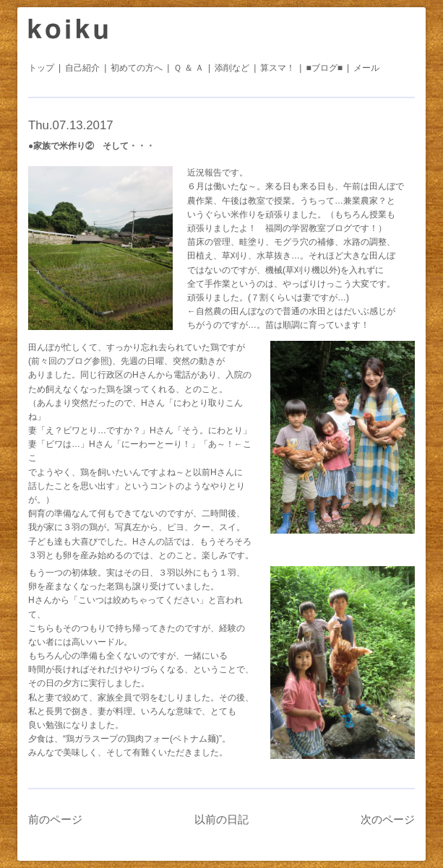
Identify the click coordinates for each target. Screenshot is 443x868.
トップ (41, 68)
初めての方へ (137, 68)
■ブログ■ (324, 68)
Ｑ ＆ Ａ (189, 68)
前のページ (55, 819)
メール (366, 68)
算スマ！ (278, 68)
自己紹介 (82, 68)
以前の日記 (221, 819)
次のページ (388, 819)
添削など (232, 68)
